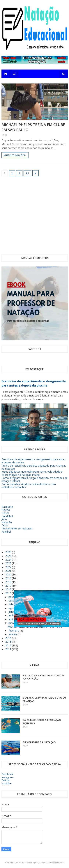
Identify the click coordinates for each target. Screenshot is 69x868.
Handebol (7, 516)
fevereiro (14, 630)
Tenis (5, 525)
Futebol (6, 510)
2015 (9, 593)
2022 (9, 567)
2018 (9, 582)
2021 (9, 571)
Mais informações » (15, 155)
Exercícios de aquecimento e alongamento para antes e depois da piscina (34, 383)
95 (27, 173)
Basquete (7, 507)
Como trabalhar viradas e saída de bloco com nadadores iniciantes (29, 486)
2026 (9, 552)
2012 (9, 645)
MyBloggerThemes (52, 862)
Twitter (6, 780)
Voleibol (6, 532)
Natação (7, 522)
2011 (9, 649)
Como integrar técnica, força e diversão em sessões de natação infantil (34, 479)
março (13, 623)
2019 (9, 578)
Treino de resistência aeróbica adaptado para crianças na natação (34, 467)
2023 (9, 563)
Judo (4, 519)
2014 (9, 638)
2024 (9, 560)
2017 (9, 586)
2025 (9, 556)
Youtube (6, 783)
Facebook (7, 774)
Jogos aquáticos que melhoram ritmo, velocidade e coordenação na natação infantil (32, 473)
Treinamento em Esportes (17, 528)
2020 (9, 574)
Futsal (5, 513)
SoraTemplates (28, 862)
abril (11, 619)
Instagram (8, 777)
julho (12, 612)
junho (12, 615)
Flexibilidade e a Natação (39, 742)
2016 (9, 589)
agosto (13, 608)
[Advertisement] (34, 215)
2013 (9, 642)
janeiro (13, 634)
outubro (14, 601)
